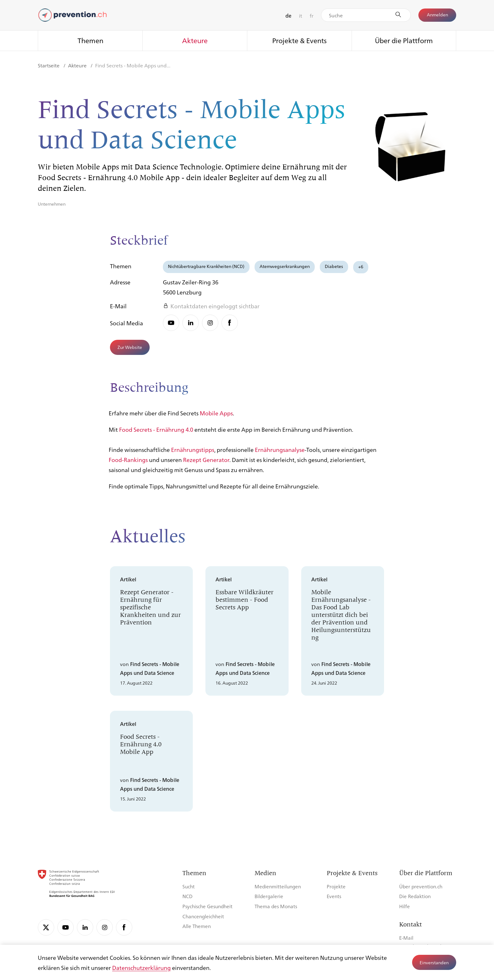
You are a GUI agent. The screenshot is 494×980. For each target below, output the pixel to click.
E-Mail (406, 938)
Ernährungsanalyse (280, 453)
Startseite (49, 65)
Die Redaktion (415, 896)
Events (334, 896)
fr (312, 16)
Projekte (336, 886)
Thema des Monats (276, 906)
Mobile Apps (216, 417)
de (288, 16)
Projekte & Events (299, 40)
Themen (90, 40)
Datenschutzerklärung (141, 967)
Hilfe (405, 906)
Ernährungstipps (193, 453)
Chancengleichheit (203, 916)
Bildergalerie (269, 896)
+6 (361, 266)
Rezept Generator (206, 464)
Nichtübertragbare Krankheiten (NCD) (206, 266)
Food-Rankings (128, 464)
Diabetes (334, 266)
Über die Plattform (404, 40)
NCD (187, 896)
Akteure (195, 40)
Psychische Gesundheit (207, 906)
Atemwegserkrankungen (285, 266)
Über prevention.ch (421, 886)
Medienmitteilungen (278, 886)
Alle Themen (197, 926)
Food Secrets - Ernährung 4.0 (156, 433)
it (301, 16)
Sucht (189, 886)
